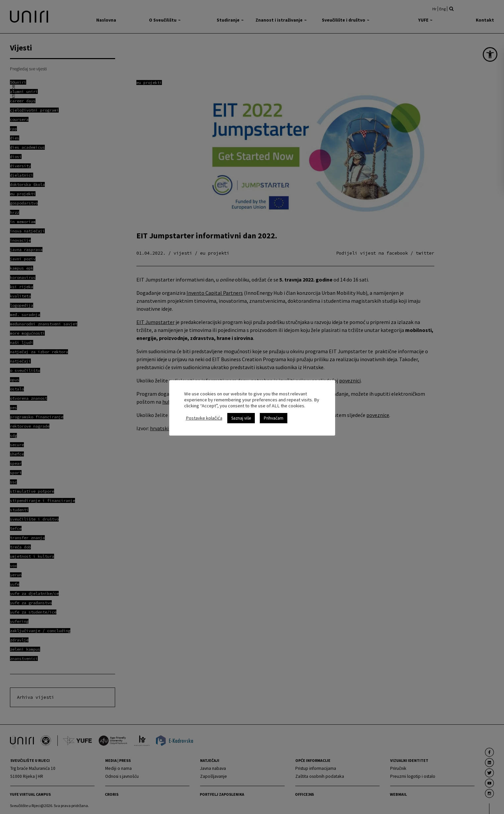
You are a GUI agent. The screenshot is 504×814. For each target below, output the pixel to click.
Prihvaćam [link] (274, 418)
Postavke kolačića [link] (204, 418)
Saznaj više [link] (241, 418)
